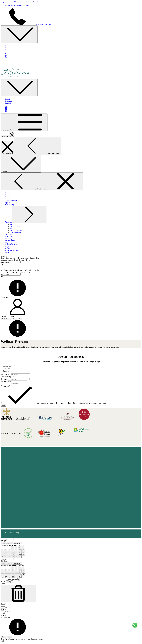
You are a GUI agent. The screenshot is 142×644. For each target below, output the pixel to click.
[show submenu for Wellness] (8, 222)
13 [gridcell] (6, 553)
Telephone (5, 379)
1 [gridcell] (13, 548)
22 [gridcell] (13, 555)
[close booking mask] (12, 134)
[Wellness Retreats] (16, 230)
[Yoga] (12, 228)
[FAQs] (7, 252)
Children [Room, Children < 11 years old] (4, 608)
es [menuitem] (6, 54)
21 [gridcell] (10, 555)
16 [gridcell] (16, 553)
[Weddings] (9, 234)
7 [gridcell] (9, 550)
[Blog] (7, 246)
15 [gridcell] (13, 553)
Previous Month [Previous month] (7, 544)
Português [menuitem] (9, 48)
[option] (71, 542)
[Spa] (11, 224)
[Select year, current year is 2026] (7, 542)
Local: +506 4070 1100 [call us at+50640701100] (26, 24)
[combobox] (11, 262)
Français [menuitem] (8, 50)
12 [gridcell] (3, 553)
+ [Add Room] (12, 582)
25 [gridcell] (23, 555)
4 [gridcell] (23, 548)
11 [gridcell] (23, 550)
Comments (5, 387)
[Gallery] (8, 248)
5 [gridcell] (2, 550)
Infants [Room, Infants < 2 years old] (3, 614)
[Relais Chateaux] (11, 244)
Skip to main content (22, 2)
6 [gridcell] (6, 550)
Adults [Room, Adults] (3, 604)
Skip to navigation (7, 2)
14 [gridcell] (10, 553)
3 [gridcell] (19, 548)
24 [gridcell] (20, 555)
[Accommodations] (12, 201)
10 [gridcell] (20, 550)
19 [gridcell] (3, 555)
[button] (71, 261)
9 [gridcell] (16, 550)
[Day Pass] (9, 242)
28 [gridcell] (10, 557)
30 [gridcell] (16, 557)
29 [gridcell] (13, 557)
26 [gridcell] (3, 557)
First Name (6, 374)
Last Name (5, 377)
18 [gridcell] (23, 553)
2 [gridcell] (16, 548)
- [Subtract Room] (7, 582)
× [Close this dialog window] (2, 642)
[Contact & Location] (12, 250)
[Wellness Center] (16, 226)
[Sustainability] (10, 240)
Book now (5, 136)
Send (3, 406)
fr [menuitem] (6, 58)
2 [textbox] (6, 606)
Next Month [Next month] (18, 544)
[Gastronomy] (10, 205)
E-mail (4, 381)
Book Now (12, 319)
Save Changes (7, 638)
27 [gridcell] (6, 557)
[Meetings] (9, 238)
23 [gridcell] (16, 555)
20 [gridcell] (6, 555)
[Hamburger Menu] (24, 122)
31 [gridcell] (20, 557)
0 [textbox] (5, 610)
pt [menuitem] (6, 56)
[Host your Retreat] (16, 232)
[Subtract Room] (18, 594)
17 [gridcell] (20, 553)
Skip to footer (34, 2)
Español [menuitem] (8, 46)
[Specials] (8, 203)
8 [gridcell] (13, 550)
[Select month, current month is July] (9, 540)
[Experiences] (10, 236)
